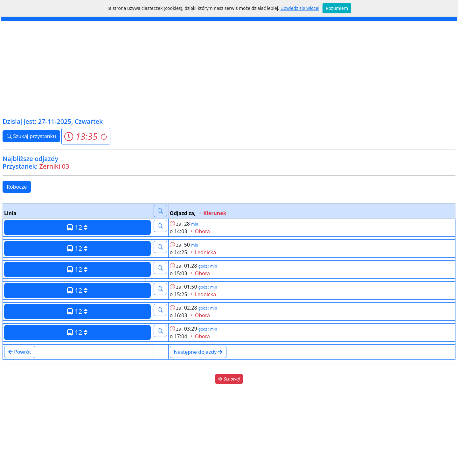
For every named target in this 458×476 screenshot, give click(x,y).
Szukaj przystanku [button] (31, 136)
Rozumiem (337, 8)
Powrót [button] (20, 352)
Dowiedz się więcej (300, 8)
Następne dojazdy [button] (198, 352)
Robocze (17, 187)
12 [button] (77, 227)
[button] (86, 136)
